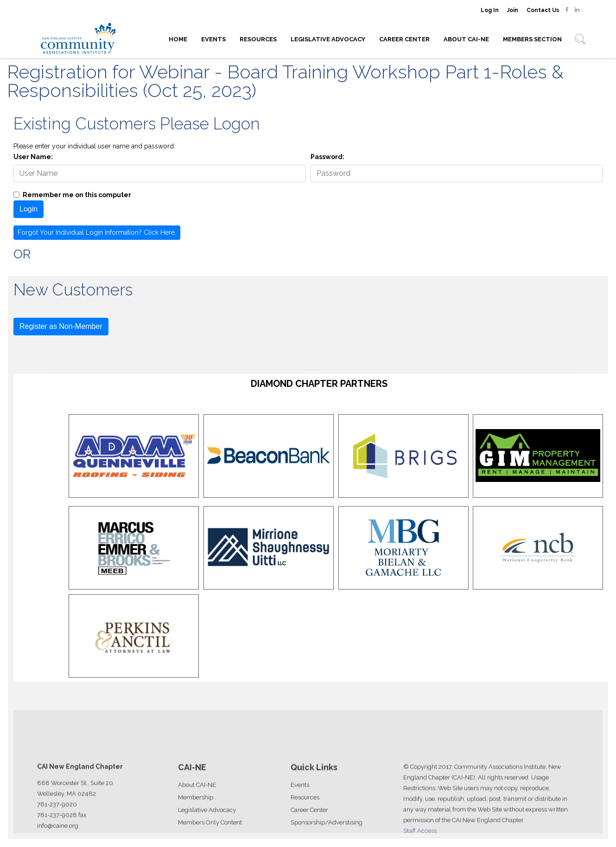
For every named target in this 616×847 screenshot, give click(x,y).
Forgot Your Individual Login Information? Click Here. (97, 232)
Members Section (532, 39)
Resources (258, 39)
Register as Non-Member (61, 326)
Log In (490, 10)
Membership (196, 825)
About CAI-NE (466, 39)
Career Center (404, 39)
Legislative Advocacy (328, 39)
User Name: (33, 157)
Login (29, 209)
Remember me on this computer (77, 195)
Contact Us (543, 10)
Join (513, 10)
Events (213, 39)
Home (178, 39)
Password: (327, 157)
